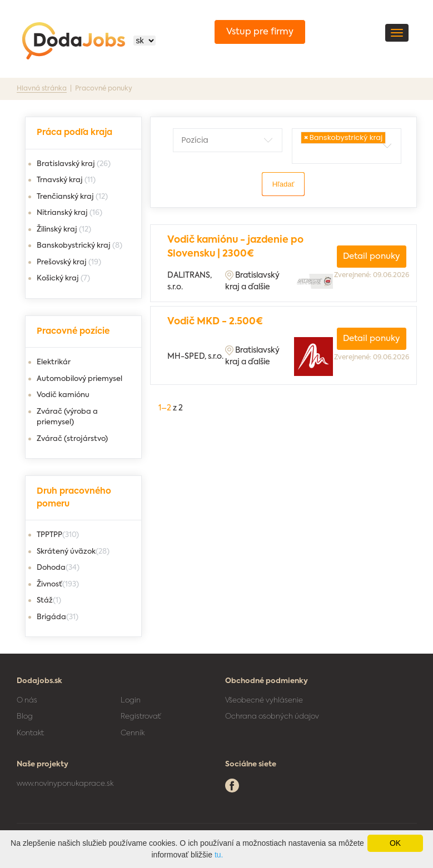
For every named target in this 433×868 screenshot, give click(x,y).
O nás (27, 701)
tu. (219, 855)
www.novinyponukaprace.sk (65, 784)
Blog (25, 717)
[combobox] (228, 140)
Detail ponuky (371, 256)
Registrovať (141, 717)
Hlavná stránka (42, 89)
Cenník (133, 733)
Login (131, 701)
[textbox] (232, 140)
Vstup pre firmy (260, 32)
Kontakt (30, 733)
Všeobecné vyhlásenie (264, 701)
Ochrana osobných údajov (272, 717)
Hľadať (283, 184)
